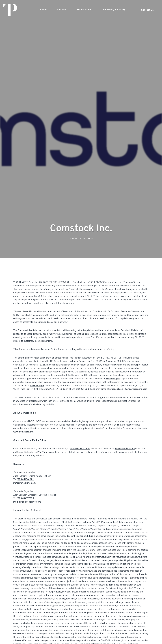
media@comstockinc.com (27, 502)
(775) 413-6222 (25, 480)
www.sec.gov (113, 379)
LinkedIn (29, 452)
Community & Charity (114, 10)
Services (62, 10)
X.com (20, 452)
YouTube (43, 452)
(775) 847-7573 (25, 498)
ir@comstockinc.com (24, 483)
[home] (10, 10)
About (43, 10)
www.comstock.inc (23, 432)
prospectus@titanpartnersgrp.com (128, 389)
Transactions (84, 10)
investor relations (80, 449)
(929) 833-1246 (87, 389)
